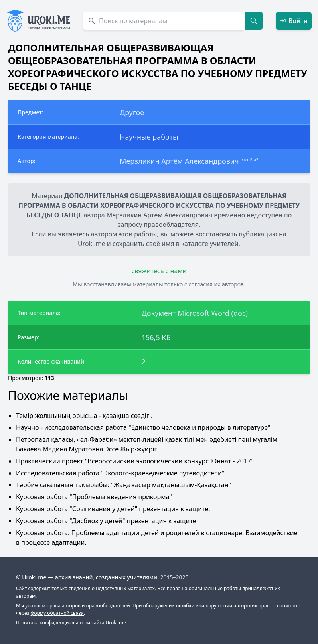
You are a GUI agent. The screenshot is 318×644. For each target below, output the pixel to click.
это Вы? (249, 160)
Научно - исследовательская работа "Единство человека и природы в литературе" (143, 427)
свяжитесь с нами (159, 271)
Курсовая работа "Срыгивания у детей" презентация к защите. (113, 509)
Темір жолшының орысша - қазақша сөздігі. (84, 416)
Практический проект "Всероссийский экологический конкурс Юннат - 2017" (135, 461)
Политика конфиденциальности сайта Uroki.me (71, 623)
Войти (294, 21)
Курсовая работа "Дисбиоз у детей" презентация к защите (106, 521)
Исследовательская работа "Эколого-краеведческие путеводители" (120, 473)
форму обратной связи (57, 613)
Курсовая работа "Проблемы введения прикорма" (94, 497)
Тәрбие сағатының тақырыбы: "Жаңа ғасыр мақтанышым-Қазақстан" (123, 485)
